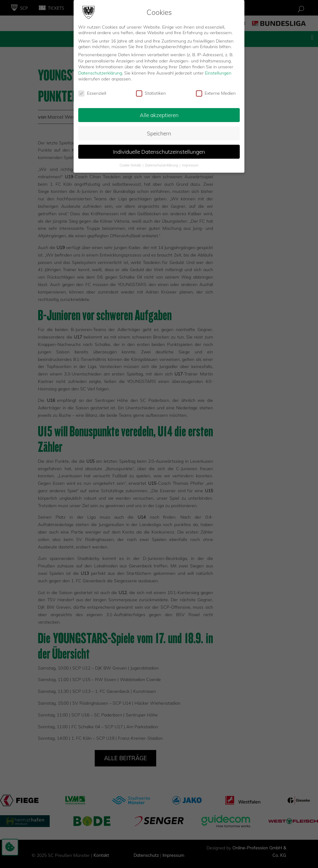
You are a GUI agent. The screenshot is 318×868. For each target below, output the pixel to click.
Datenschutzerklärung (100, 72)
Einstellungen (218, 72)
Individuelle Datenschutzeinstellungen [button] (159, 151)
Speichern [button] (159, 132)
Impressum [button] (190, 164)
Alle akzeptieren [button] (159, 114)
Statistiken (151, 92)
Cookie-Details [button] (131, 164)
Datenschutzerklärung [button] (162, 164)
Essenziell (92, 92)
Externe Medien (216, 92)
